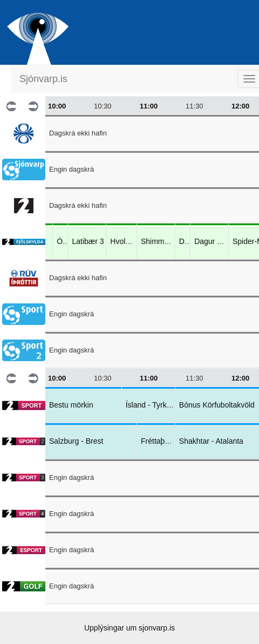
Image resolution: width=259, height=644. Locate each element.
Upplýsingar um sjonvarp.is (129, 628)
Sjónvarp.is (43, 79)
